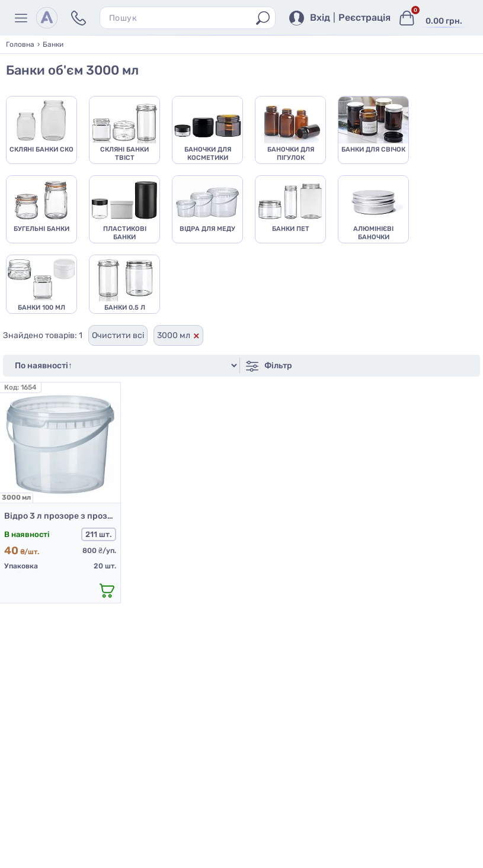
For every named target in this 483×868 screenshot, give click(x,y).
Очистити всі (118, 336)
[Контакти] (79, 18)
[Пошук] (263, 18)
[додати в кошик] (107, 591)
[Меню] (23, 18)
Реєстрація (364, 18)
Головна (20, 44)
